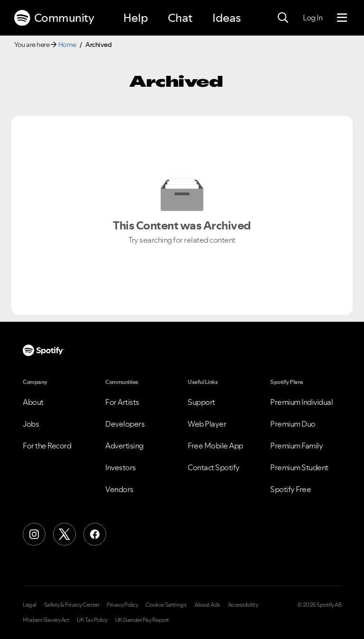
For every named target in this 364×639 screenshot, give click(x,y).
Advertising (124, 446)
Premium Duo (293, 424)
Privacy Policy (122, 605)
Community (54, 18)
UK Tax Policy (92, 620)
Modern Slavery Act (46, 620)
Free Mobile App (215, 446)
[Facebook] (95, 534)
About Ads (207, 605)
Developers (125, 424)
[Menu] (342, 18)
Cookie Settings (166, 605)
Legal (30, 605)
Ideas (227, 18)
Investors (121, 467)
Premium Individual (301, 402)
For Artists (122, 402)
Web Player (207, 424)
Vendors (119, 489)
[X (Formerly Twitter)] (64, 534)
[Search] (283, 18)
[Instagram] (34, 534)
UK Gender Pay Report (142, 620)
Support (201, 402)
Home (67, 45)
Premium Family (296, 446)
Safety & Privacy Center (72, 605)
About (33, 402)
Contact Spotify (214, 467)
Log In (313, 18)
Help (136, 18)
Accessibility (243, 605)
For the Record (47, 446)
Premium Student (299, 467)
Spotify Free (291, 489)
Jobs (31, 424)
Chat (180, 18)
